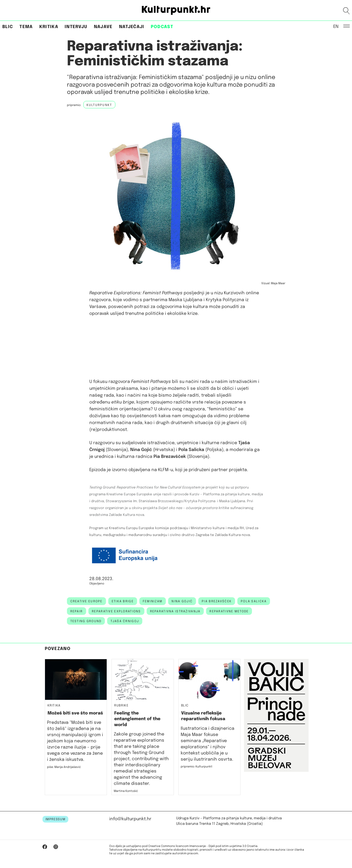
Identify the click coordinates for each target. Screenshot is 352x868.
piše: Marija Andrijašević (64, 767)
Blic (8, 27)
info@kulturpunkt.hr (130, 819)
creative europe (86, 601)
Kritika (49, 27)
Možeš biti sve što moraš (75, 713)
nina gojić (182, 601)
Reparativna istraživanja (175, 611)
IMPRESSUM (56, 819)
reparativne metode (229, 611)
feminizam (153, 601)
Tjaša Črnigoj (125, 621)
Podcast (162, 27)
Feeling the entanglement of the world (137, 719)
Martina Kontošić (126, 791)
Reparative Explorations (116, 611)
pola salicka (254, 601)
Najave (103, 27)
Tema (26, 27)
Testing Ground (86, 621)
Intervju (76, 27)
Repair (77, 611)
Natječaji (132, 27)
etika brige (123, 601)
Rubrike (121, 706)
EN (336, 26)
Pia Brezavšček (217, 601)
